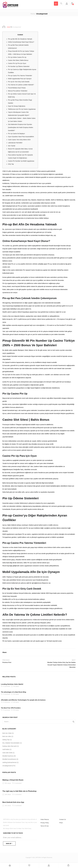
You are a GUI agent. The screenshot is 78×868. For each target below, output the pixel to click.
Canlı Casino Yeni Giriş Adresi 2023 (19, 140)
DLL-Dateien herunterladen (11, 744)
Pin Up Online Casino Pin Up (17, 58)
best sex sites (7, 737)
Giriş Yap (11, 165)
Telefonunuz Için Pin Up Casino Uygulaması (22, 110)
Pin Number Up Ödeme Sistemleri (19, 67)
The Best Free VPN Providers (11, 708)
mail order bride (7, 753)
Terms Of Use (45, 827)
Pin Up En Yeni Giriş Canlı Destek (19, 82)
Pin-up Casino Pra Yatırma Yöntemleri (20, 76)
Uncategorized (42, 14)
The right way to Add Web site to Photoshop (19, 792)
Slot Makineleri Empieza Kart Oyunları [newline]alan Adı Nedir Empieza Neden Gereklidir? (21, 128)
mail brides (6, 750)
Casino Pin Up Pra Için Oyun (17, 64)
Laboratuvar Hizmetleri (15, 143)
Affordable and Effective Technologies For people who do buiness (23, 701)
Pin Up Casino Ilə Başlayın (16, 134)
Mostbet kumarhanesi (9, 760)
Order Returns (45, 820)
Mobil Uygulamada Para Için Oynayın (20, 79)
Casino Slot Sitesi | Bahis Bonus (18, 61)
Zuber (9, 28)
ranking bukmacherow (9, 763)
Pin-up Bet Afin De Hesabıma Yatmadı (20, 39)
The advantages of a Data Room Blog (13, 693)
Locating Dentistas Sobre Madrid (12, 685)
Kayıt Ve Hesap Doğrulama (17, 107)
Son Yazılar (12, 146)
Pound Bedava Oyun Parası (17, 88)
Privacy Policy (45, 823)
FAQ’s (61, 823)
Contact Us (63, 820)
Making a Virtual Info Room (13, 781)
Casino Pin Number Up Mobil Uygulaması (21, 162)
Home (33, 14)
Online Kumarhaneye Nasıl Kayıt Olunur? (21, 43)
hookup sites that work (9, 747)
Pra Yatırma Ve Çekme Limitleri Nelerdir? (21, 85)
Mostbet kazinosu (8, 757)
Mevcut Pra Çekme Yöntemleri (18, 91)
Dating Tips (6, 740)
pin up (16, 264)
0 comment (7, 687)
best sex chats (7, 734)
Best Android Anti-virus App (13, 803)
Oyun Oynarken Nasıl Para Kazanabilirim (21, 137)
